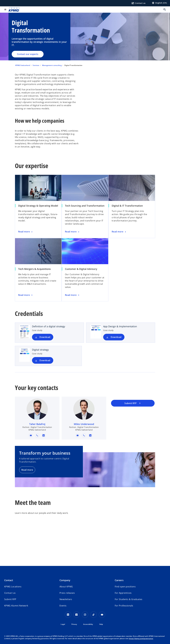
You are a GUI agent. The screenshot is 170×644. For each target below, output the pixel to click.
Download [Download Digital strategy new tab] (45, 360)
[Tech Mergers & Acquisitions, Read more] (26, 295)
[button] (31, 435)
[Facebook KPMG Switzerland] (76, 615)
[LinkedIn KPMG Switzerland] (68, 615)
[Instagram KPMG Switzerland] (85, 615)
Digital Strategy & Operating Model (38, 206)
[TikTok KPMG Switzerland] (93, 615)
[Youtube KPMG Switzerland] (102, 615)
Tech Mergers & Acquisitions (34, 269)
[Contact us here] (139, 3)
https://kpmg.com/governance (141, 639)
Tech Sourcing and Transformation (85, 206)
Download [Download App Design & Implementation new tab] (116, 337)
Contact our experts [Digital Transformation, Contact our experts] (28, 54)
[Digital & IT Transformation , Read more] (119, 232)
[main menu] (5, 10)
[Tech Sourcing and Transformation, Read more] (72, 232)
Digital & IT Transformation (127, 206)
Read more (27, 470)
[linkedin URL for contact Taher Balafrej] (44, 435)
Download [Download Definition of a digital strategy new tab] (45, 337)
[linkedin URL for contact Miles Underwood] (90, 435)
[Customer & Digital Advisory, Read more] (72, 295)
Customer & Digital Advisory (81, 269)
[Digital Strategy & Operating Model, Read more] (26, 232)
